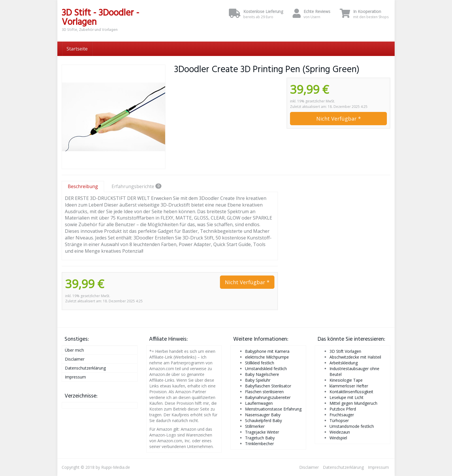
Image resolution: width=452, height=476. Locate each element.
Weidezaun (340, 432)
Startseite (77, 49)
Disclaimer (75, 359)
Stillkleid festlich (260, 363)
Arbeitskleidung (344, 363)
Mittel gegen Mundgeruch (353, 403)
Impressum (75, 377)
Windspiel (338, 438)
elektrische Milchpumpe (267, 357)
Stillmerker (255, 426)
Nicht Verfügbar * (339, 119)
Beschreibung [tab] (83, 186)
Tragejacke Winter (262, 432)
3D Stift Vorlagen (345, 351)
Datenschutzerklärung (85, 368)
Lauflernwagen (259, 403)
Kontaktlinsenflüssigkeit (351, 392)
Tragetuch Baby (260, 438)
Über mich (74, 350)
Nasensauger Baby (263, 415)
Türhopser (339, 420)
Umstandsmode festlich (352, 426)
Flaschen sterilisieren (264, 392)
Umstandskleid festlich (266, 369)
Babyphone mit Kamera (267, 351)
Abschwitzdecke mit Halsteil (355, 357)
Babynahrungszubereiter (268, 397)
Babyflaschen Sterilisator (268, 386)
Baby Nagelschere (262, 374)
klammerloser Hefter (349, 386)
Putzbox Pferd (343, 409)
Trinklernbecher (259, 444)
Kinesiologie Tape (346, 380)
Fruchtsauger (342, 415)
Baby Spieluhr (258, 380)
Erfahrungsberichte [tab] (136, 186)
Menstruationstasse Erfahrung (273, 409)
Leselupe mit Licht (346, 397)
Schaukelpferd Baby (263, 420)
